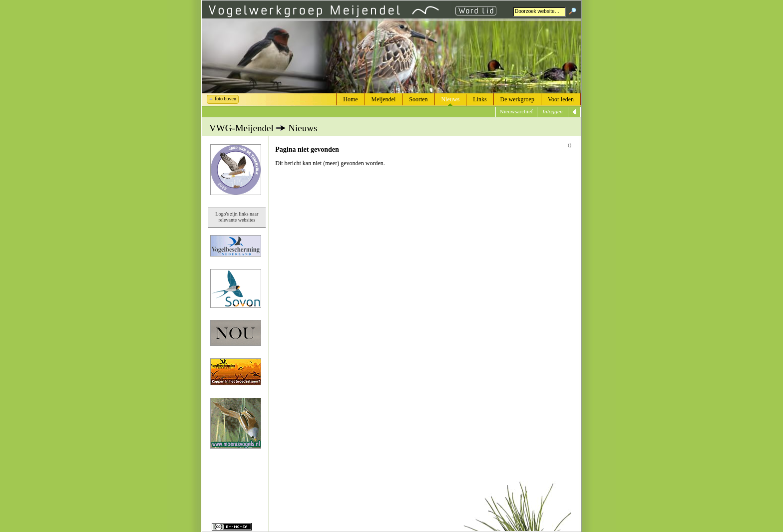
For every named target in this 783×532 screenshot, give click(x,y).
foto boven (225, 99)
